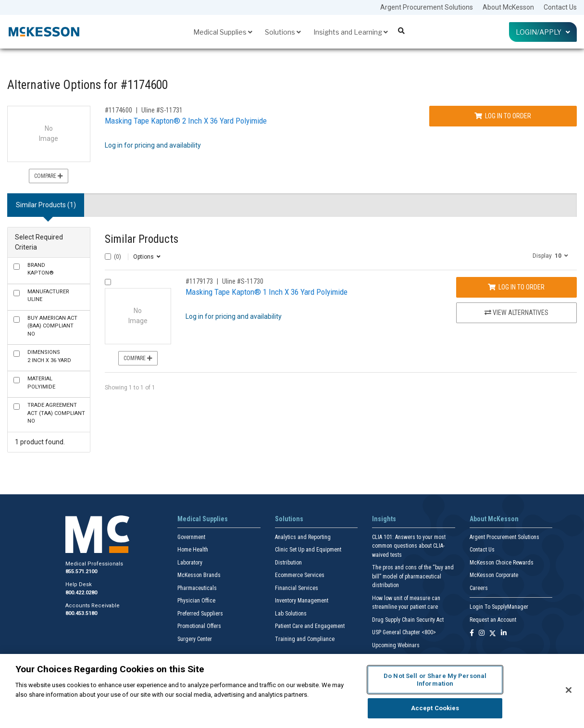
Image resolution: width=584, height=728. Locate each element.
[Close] (569, 690)
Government (191, 537)
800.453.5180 (81, 613)
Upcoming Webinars (396, 645)
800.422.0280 (81, 593)
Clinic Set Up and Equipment (308, 550)
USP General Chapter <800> (404, 632)
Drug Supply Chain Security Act (408, 620)
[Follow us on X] (493, 634)
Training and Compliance (305, 639)
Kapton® (41, 269)
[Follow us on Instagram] (482, 634)
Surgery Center (195, 639)
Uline (48, 296)
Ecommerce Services (300, 575)
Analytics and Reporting (303, 537)
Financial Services (297, 588)
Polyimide (41, 383)
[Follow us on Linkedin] (504, 634)
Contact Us (560, 7)
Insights (384, 519)
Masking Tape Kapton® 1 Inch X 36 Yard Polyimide (267, 292)
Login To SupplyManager (499, 607)
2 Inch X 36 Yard (49, 356)
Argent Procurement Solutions (427, 7)
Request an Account (493, 620)
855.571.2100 (81, 571)
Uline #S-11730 (243, 281)
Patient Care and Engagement (310, 626)
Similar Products (142, 239)
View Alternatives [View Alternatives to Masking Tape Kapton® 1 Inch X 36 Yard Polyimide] (516, 313)
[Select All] (108, 257)
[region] (292, 691)
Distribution (288, 563)
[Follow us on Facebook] (472, 634)
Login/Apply (543, 32)
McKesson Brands (199, 575)
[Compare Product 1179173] (108, 282)
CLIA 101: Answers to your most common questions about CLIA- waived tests (409, 546)
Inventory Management (302, 601)
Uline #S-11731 (162, 110)
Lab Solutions (291, 614)
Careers (479, 588)
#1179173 (199, 281)
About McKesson (508, 7)
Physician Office (196, 601)
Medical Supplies (223, 32)
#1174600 (118, 110)
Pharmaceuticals (197, 588)
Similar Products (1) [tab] (46, 205)
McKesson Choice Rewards (502, 563)
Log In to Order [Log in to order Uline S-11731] (503, 116)
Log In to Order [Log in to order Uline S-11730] (516, 287)
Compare (49, 176)
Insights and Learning (351, 32)
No (52, 326)
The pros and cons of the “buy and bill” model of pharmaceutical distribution (413, 576)
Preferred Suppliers (200, 614)
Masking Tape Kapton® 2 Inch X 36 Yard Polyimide (186, 121)
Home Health (193, 550)
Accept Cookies (435, 708)
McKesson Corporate (494, 575)
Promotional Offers (199, 626)
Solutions (283, 32)
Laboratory (190, 563)
